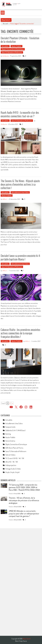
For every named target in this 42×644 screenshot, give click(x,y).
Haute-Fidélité (16, 46)
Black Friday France (21, 641)
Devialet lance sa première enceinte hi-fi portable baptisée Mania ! (20, 257)
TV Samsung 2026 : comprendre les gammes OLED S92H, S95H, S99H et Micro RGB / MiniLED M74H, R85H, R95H (24, 487)
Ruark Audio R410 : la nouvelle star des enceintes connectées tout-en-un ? (20, 114)
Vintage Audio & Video (13, 469)
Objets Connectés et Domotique (13, 49)
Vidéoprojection (11, 465)
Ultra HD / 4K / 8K (12, 462)
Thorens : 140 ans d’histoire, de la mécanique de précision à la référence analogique (24, 500)
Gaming (8, 434)
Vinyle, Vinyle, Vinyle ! (13, 472)
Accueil (5, 24)
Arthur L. (5, 199)
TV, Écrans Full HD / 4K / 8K (15, 458)
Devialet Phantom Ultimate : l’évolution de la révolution (20, 40)
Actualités (5, 46)
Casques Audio (10, 427)
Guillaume (5, 56)
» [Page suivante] (13, 403)
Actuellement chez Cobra (20, 192)
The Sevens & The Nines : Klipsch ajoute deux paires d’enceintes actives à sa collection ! (20, 184)
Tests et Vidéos (10, 455)
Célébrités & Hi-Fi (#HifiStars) (15, 430)
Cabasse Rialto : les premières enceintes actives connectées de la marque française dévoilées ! (20, 333)
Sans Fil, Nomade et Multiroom (12, 52)
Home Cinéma (10, 441)
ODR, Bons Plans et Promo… (15, 448)
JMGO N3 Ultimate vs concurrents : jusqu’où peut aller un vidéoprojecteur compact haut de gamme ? (24, 514)
